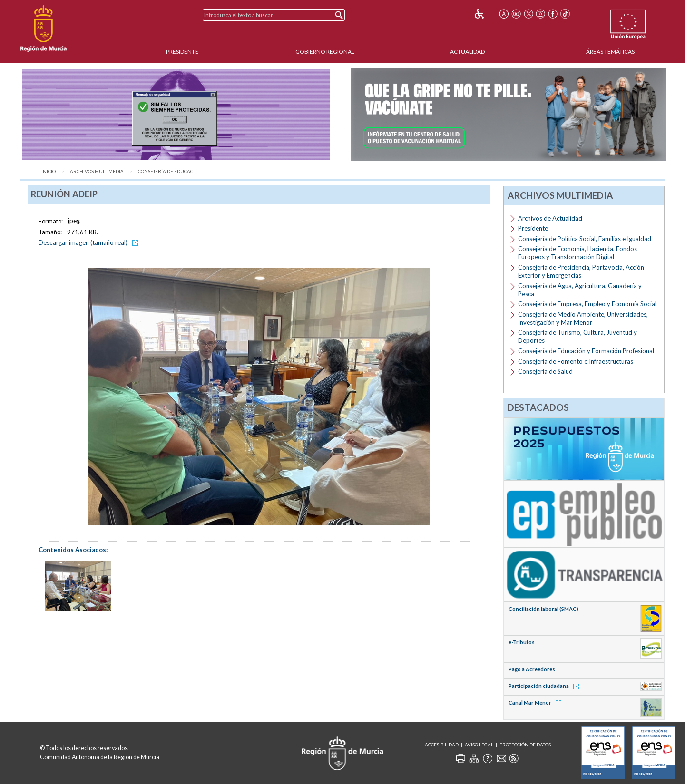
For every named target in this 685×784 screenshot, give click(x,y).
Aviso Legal (479, 745)
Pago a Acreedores (532, 669)
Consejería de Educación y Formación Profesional (586, 351)
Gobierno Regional (325, 52)
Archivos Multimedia (97, 171)
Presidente (182, 52)
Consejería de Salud (545, 371)
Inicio (49, 171)
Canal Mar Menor (537, 702)
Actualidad (467, 52)
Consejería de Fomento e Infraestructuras (576, 361)
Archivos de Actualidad (550, 218)
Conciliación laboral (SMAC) (543, 609)
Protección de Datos (525, 745)
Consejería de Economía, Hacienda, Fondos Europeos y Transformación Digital (577, 253)
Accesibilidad (442, 745)
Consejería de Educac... (167, 171)
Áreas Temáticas (610, 52)
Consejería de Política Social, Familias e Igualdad (585, 239)
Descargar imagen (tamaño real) (90, 242)
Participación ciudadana (545, 686)
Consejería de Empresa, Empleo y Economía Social (587, 304)
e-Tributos (522, 642)
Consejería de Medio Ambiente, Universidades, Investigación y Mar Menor (583, 318)
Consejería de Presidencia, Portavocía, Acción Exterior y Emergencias (581, 271)
